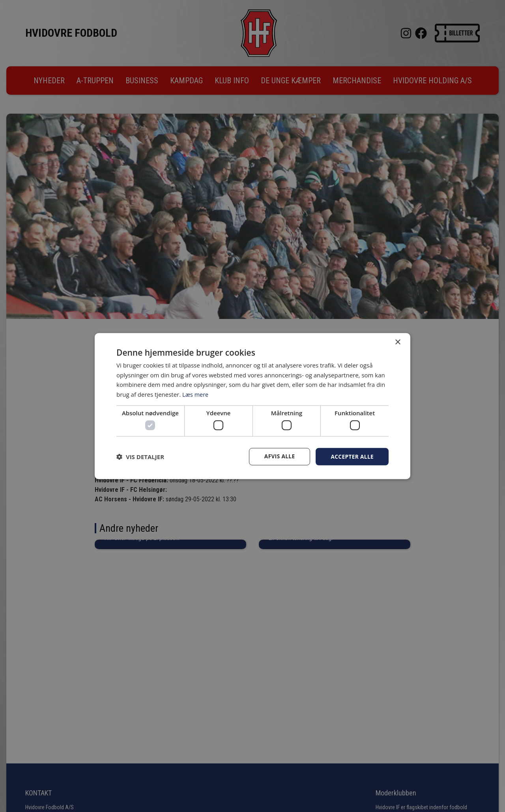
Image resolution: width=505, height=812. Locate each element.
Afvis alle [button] (278, 457)
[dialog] (252, 406)
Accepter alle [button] (352, 457)
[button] (140, 457)
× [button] (397, 342)
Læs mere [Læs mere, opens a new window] (196, 394)
